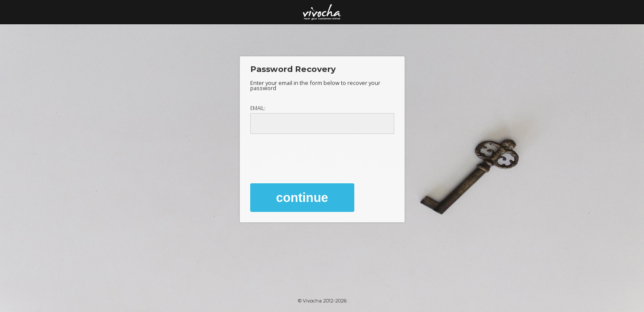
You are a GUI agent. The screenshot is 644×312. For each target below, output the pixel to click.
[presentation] (316, 156)
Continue (302, 198)
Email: (258, 108)
